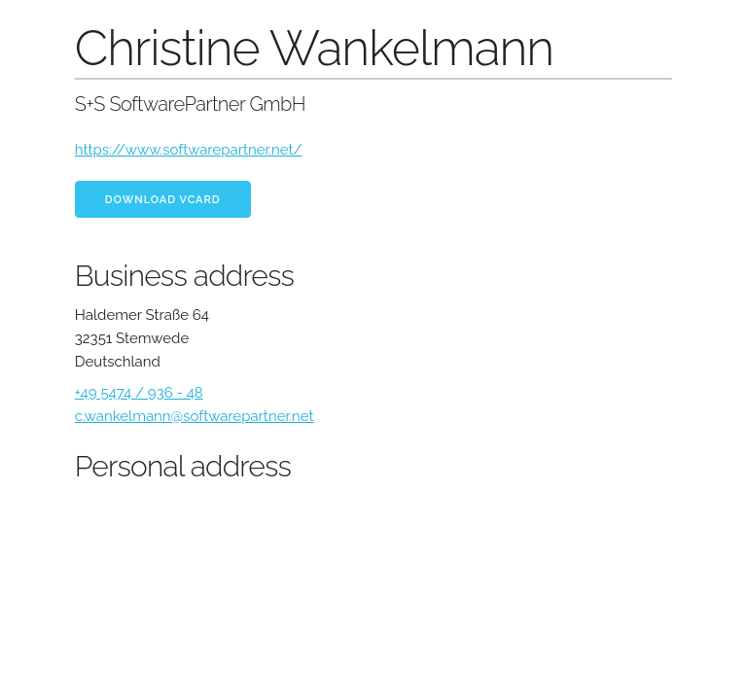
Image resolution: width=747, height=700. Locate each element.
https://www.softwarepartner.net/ (189, 150)
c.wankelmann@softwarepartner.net (195, 416)
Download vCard (163, 200)
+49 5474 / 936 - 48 (139, 393)
